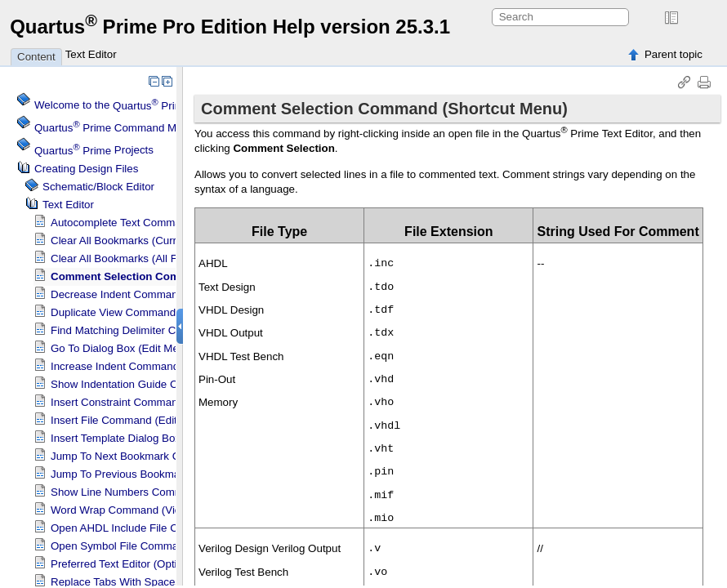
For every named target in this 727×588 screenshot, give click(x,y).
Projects (94, 151)
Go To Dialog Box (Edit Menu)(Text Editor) (152, 348)
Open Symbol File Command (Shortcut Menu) (161, 546)
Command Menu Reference (141, 128)
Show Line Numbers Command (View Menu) (158, 492)
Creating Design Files (86, 169)
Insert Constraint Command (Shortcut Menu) (158, 402)
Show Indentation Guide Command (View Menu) (167, 384)
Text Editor (91, 54)
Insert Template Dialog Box (116, 438)
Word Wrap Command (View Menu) (136, 510)
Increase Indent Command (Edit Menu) (145, 366)
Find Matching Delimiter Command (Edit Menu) (164, 330)
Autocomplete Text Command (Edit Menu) (152, 223)
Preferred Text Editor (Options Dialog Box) (152, 564)
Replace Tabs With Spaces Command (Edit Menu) (172, 582)
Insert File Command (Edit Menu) (131, 420)
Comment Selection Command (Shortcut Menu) (173, 276)
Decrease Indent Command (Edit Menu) (147, 294)
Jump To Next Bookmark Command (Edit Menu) (166, 456)
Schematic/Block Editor (98, 187)
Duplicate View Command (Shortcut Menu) (154, 312)
